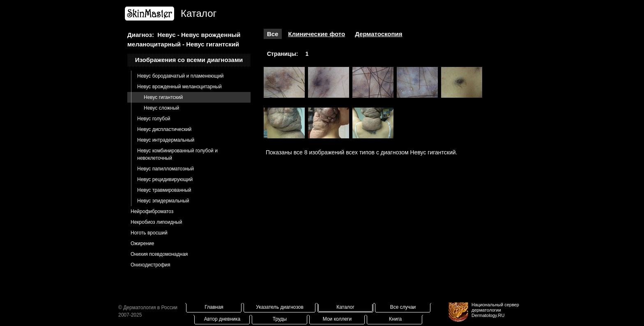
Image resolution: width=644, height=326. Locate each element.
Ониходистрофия (151, 265)
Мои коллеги (337, 319)
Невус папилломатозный (166, 169)
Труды (280, 319)
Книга (395, 319)
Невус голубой (154, 119)
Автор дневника (222, 319)
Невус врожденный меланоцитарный (179, 87)
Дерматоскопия (378, 34)
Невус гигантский (163, 97)
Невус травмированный (164, 190)
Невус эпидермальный (163, 201)
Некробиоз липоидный (156, 222)
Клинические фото (317, 34)
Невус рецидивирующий (165, 179)
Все (273, 34)
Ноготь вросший (149, 233)
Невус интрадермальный (166, 140)
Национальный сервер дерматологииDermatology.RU (495, 310)
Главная (214, 307)
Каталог (345, 307)
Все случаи (403, 307)
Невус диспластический (164, 129)
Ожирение (142, 243)
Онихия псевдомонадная (159, 254)
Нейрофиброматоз (152, 211)
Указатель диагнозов (280, 307)
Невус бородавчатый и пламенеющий (180, 76)
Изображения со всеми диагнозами (189, 60)
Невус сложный (161, 108)
